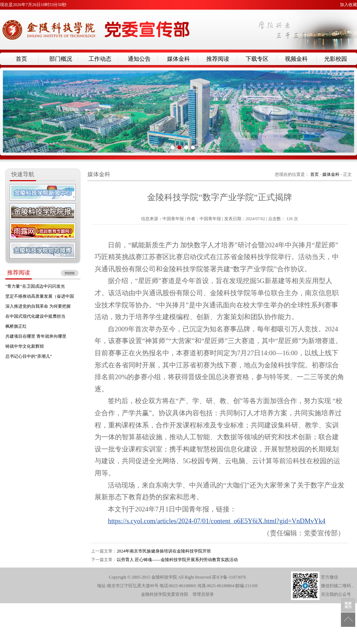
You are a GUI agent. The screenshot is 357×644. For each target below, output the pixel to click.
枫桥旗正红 (16, 326)
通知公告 (139, 59)
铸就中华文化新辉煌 (25, 346)
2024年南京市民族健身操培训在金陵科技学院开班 (164, 551)
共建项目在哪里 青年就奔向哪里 (36, 336)
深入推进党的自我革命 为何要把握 (38, 306)
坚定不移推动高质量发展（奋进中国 (40, 296)
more (69, 273)
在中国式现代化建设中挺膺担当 (35, 316)
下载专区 (257, 59)
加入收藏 (348, 5)
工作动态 (100, 59)
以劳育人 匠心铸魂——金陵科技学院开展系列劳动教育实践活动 (177, 560)
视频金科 (296, 59)
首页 (21, 59)
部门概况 (61, 59)
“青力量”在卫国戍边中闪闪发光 (35, 286)
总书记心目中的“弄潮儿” (29, 356)
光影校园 (336, 59)
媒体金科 (178, 59)
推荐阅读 (218, 59)
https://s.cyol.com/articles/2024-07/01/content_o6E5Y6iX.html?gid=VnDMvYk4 (217, 521)
